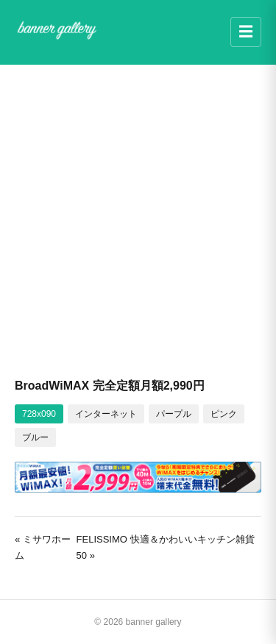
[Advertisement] (138, 220)
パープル (174, 414)
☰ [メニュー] (246, 32)
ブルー (35, 437)
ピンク (224, 414)
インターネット (106, 414)
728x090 (39, 414)
